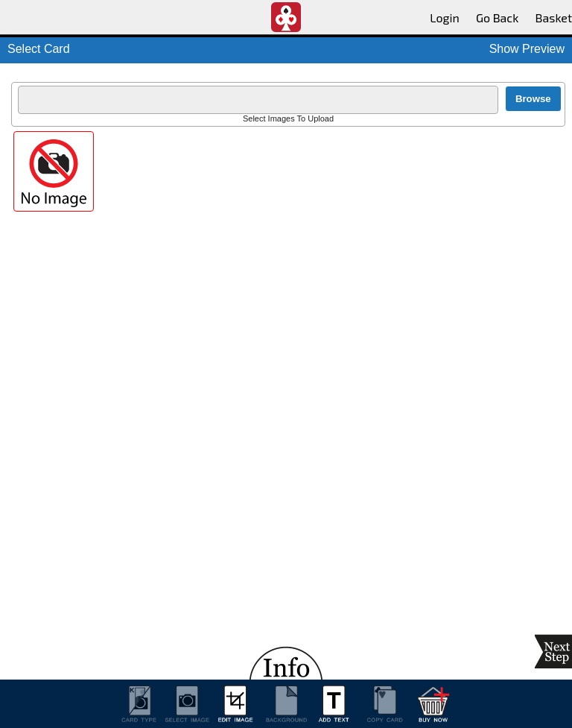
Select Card (39, 49)
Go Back (497, 18)
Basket (554, 18)
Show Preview (527, 49)
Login (444, 18)
